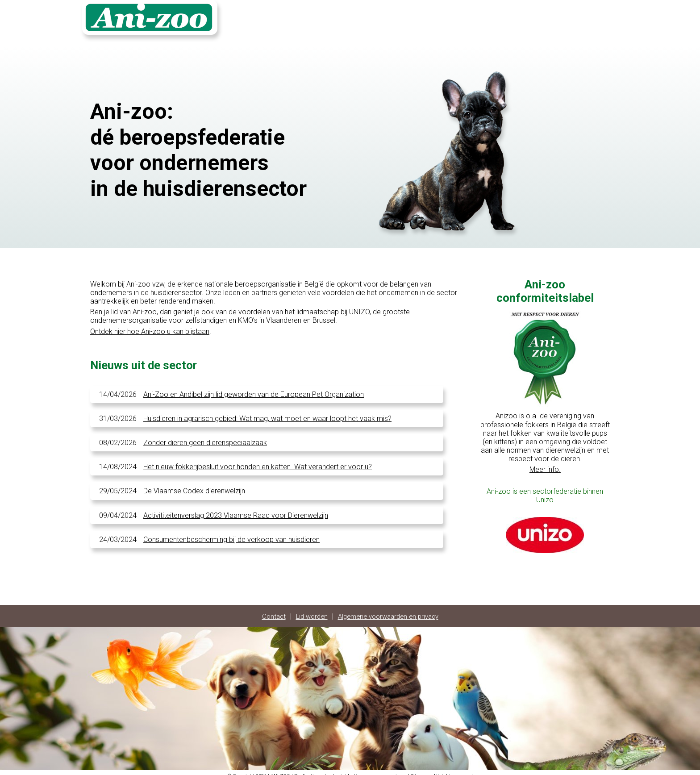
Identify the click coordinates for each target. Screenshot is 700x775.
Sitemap (420, 770)
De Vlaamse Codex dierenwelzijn (194, 485)
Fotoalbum (554, 21)
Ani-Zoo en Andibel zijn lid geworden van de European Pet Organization (254, 388)
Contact (517, 21)
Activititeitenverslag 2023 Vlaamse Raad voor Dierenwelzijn (236, 509)
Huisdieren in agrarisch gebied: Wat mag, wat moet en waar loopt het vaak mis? (267, 412)
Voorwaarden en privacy (380, 770)
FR (607, 21)
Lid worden (308, 610)
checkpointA (336, 770)
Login (586, 21)
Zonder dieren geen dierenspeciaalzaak (205, 436)
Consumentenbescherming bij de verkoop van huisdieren (231, 533)
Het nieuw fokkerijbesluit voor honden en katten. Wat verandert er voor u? (258, 460)
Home (488, 21)
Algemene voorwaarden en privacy (390, 610)
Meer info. (545, 464)
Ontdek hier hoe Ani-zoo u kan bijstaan (150, 325)
